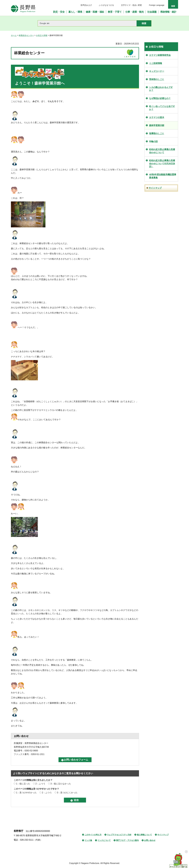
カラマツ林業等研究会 (160, 55)
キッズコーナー (157, 71)
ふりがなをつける (106, 5)
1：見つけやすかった (26, 793)
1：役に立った (23, 784)
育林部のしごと (157, 79)
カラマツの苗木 (157, 117)
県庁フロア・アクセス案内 (127, 840)
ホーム (14, 35)
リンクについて (104, 840)
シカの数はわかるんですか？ (161, 89)
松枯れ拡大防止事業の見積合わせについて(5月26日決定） (162, 164)
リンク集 (88, 840)
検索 (173, 6)
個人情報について (144, 835)
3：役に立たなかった (61, 784)
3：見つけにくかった (67, 793)
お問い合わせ (150, 840)
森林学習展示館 (157, 125)
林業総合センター (26, 35)
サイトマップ (155, 188)
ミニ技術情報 (156, 63)
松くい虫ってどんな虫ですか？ (162, 108)
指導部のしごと (157, 133)
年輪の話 (153, 141)
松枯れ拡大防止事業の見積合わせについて (162, 151)
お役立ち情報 (42, 35)
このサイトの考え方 (93, 835)
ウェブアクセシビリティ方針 (119, 835)
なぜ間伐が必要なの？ (160, 98)
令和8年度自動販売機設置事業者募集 (163, 176)
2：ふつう (40, 784)
